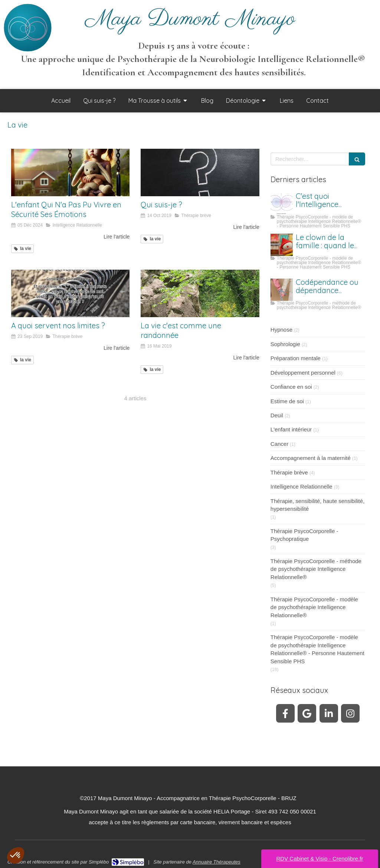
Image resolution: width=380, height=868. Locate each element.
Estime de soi (287, 401)
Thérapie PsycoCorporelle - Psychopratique (304, 535)
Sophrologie (285, 344)
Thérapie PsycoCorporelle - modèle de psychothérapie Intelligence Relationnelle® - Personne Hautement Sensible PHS (317, 649)
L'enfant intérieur (291, 429)
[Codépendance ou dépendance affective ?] (282, 290)
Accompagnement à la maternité (311, 458)
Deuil (277, 415)
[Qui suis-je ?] (200, 172)
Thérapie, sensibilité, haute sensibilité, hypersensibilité (317, 505)
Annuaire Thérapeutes (217, 862)
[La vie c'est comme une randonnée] (200, 293)
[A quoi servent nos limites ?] (70, 293)
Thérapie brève (289, 472)
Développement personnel (303, 373)
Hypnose (281, 330)
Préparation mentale (296, 358)
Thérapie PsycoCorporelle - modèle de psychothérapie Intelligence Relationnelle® (314, 607)
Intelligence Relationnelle (302, 486)
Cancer (279, 444)
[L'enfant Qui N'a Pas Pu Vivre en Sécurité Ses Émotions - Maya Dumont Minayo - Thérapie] (70, 172)
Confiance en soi (291, 387)
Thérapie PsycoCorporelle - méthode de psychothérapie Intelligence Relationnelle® (316, 569)
